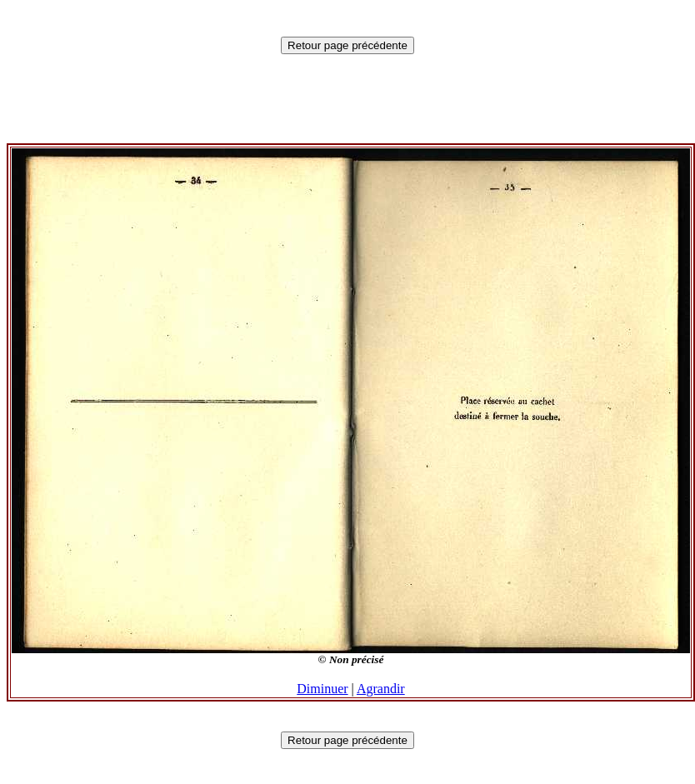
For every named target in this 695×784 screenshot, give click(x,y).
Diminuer (322, 689)
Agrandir (381, 689)
